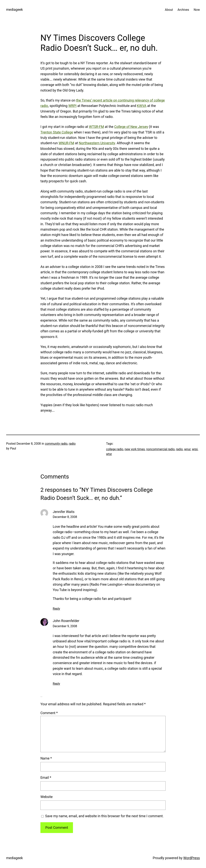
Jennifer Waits (64, 512)
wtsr (109, 454)
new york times (135, 449)
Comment (49, 713)
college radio (115, 449)
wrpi (195, 449)
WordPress (192, 858)
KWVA (142, 106)
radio (72, 444)
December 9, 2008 (65, 626)
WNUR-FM (66, 143)
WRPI (72, 106)
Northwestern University (97, 143)
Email (46, 778)
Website (46, 797)
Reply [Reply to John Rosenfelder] (56, 684)
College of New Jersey (131, 127)
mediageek (14, 10)
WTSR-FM (96, 127)
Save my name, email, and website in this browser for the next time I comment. (104, 816)
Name (46, 758)
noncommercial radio (160, 449)
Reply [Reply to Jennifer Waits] (56, 609)
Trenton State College (57, 132)
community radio (56, 444)
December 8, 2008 (65, 517)
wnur (187, 449)
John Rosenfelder (66, 621)
